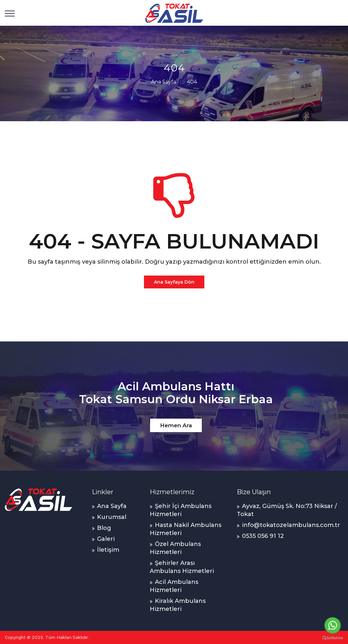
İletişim (108, 550)
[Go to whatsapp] (333, 625)
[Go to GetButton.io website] (333, 638)
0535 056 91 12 (263, 536)
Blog (104, 528)
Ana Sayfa (164, 82)
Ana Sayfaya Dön (174, 282)
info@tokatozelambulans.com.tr (291, 525)
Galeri (106, 539)
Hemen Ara (176, 425)
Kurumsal (112, 517)
